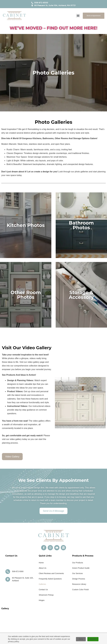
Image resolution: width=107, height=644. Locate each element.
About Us (43, 568)
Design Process (79, 579)
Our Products (78, 563)
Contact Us (43, 590)
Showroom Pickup (46, 595)
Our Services (77, 573)
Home (41, 563)
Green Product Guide (81, 568)
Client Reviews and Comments (51, 573)
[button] (78, 16)
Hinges (42, 600)
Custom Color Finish (80, 590)
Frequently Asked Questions (50, 579)
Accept (93, 639)
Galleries (42, 584)
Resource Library (79, 584)
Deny (81, 639)
